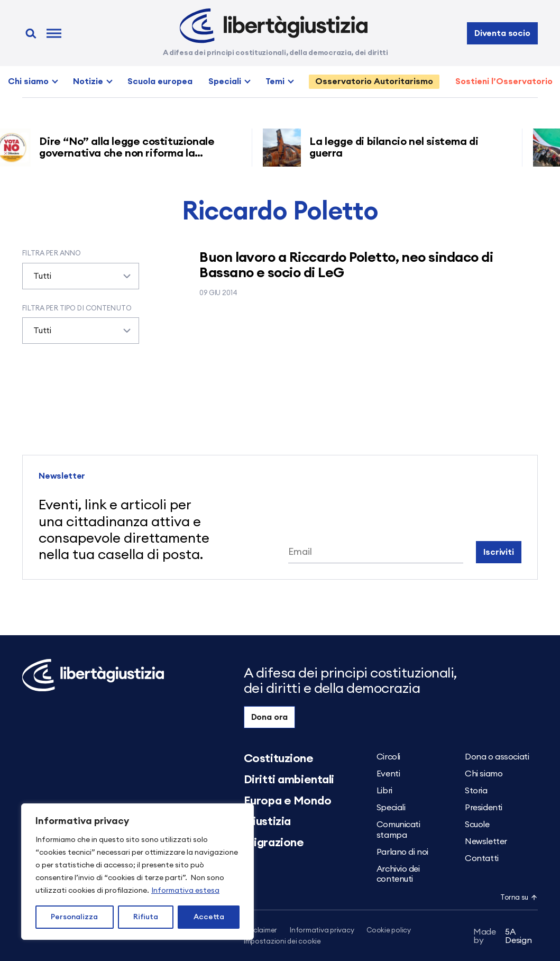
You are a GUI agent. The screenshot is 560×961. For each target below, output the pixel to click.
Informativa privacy (322, 931)
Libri (384, 791)
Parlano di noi (402, 852)
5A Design (503, 936)
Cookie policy (389, 931)
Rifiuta (146, 917)
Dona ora (270, 717)
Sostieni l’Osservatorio (504, 81)
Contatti (481, 858)
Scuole (477, 825)
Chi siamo (28, 81)
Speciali (225, 81)
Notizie (88, 81)
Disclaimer (260, 931)
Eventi (388, 774)
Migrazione (274, 843)
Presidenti (484, 808)
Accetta (209, 917)
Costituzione (279, 758)
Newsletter (486, 841)
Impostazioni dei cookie (282, 942)
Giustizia (267, 821)
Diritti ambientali (289, 780)
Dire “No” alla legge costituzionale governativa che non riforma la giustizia (130, 153)
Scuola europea (160, 81)
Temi (275, 81)
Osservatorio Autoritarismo (374, 81)
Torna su (519, 898)
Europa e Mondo (288, 801)
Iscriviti (499, 552)
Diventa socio (502, 33)
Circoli (388, 757)
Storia (476, 791)
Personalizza (74, 917)
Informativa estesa (185, 891)
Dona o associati (497, 757)
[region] (137, 872)
